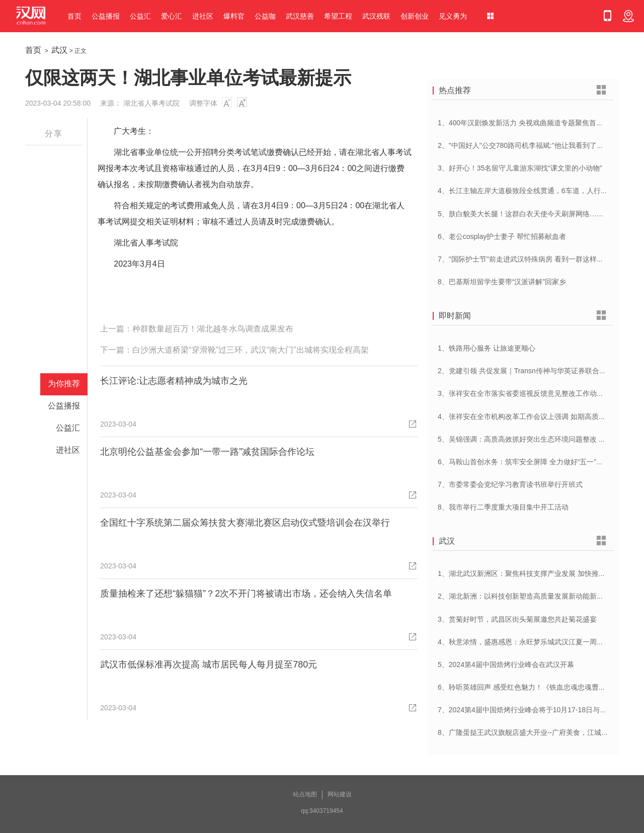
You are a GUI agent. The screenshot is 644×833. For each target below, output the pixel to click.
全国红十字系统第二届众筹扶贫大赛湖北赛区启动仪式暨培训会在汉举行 (245, 523)
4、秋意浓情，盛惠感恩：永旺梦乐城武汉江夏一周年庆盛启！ (535, 642)
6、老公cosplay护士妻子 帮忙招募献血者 (502, 236)
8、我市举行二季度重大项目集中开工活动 (503, 507)
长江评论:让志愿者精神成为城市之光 (174, 381)
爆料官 (234, 16)
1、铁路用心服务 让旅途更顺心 (487, 348)
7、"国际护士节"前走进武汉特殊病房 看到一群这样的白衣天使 (535, 259)
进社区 (203, 16)
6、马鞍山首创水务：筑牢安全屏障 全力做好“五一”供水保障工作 (538, 462)
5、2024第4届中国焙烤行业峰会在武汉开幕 (506, 664)
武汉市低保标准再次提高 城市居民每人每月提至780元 (209, 664)
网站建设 (340, 794)
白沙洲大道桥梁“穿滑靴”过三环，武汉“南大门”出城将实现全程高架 (250, 350)
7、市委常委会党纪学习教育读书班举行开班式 (510, 484)
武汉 (59, 50)
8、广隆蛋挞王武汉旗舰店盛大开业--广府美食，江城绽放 (527, 732)
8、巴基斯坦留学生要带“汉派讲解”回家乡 (502, 282)
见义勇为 (453, 16)
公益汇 (140, 16)
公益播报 (106, 16)
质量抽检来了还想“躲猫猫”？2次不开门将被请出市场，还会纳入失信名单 (246, 594)
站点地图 (305, 794)
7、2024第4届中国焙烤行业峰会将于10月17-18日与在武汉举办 (536, 710)
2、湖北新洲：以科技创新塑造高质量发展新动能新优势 (524, 596)
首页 (74, 16)
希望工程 (338, 16)
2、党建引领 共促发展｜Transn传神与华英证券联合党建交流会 (536, 371)
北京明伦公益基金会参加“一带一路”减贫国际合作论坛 (207, 452)
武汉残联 (376, 16)
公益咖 (265, 16)
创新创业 (415, 16)
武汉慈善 (300, 16)
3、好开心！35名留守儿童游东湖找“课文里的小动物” (520, 168)
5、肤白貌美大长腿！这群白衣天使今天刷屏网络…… (521, 214)
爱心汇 (172, 16)
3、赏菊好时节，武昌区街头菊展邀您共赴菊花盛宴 (517, 619)
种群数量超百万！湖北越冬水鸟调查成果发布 (213, 329)
